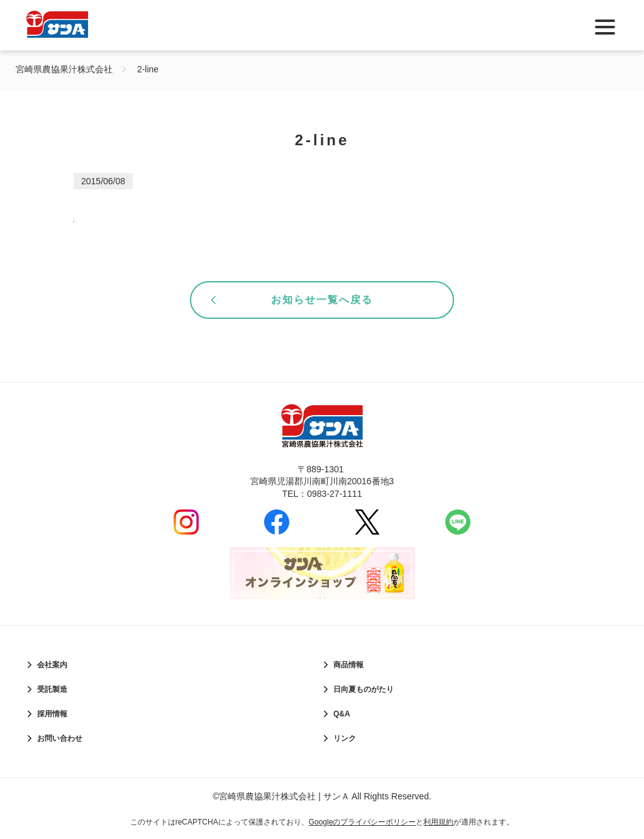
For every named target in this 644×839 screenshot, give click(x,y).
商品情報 (348, 665)
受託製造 (52, 689)
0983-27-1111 (334, 494)
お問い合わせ (60, 738)
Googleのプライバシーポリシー (363, 822)
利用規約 (438, 822)
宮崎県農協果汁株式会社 (64, 69)
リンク (345, 738)
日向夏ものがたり (364, 689)
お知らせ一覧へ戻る (322, 300)
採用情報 (52, 714)
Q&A (342, 714)
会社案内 (52, 665)
